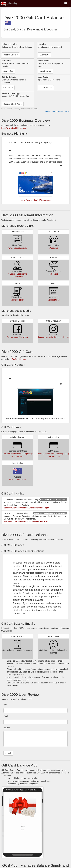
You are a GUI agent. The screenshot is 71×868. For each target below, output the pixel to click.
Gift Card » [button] (8, 88)
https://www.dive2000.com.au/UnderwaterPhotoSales (26, 522)
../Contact (54, 274)
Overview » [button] (44, 55)
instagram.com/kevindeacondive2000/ (54, 337)
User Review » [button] (46, 88)
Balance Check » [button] (11, 55)
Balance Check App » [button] (13, 104)
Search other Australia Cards (57, 111)
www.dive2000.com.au (17, 248)
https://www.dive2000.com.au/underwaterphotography (26, 508)
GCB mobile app (19, 359)
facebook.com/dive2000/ (17, 337)
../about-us (54, 248)
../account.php (54, 300)
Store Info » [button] (8, 71)
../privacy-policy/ (17, 300)
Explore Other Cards (17, 480)
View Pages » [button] (45, 71)
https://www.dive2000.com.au (14, 128)
